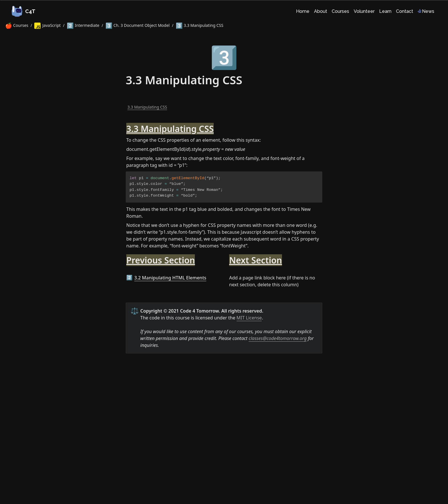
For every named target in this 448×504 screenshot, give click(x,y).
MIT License (249, 318)
